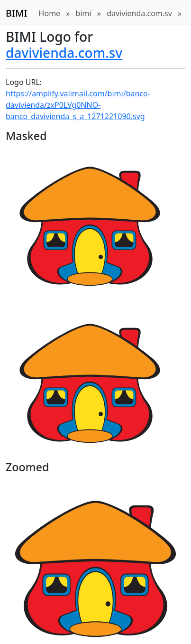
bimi (84, 13)
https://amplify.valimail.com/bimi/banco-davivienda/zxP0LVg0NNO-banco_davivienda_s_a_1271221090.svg (78, 105)
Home (50, 13)
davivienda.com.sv (139, 13)
